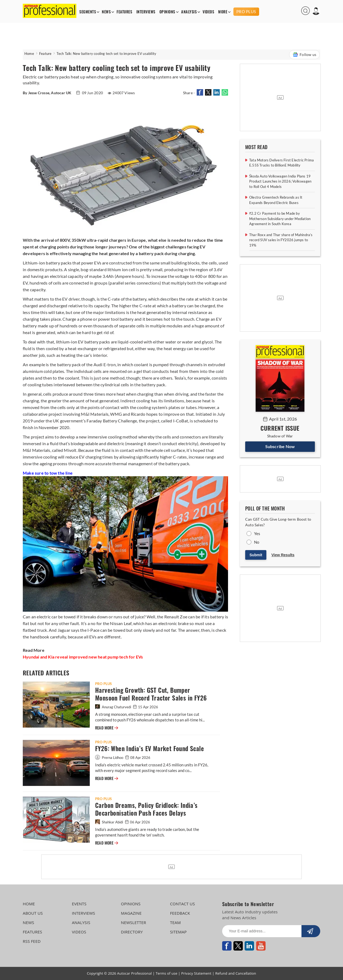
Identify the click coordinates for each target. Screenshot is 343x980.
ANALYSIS (189, 12)
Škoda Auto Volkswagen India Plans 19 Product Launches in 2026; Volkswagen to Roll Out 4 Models (280, 181)
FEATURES (124, 12)
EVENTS (79, 904)
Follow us (304, 55)
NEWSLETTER (133, 922)
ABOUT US (33, 913)
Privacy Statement (196, 973)
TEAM (175, 922)
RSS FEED (32, 941)
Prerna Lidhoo (110, 758)
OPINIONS (167, 12)
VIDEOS (208, 12)
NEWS (106, 12)
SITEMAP (178, 932)
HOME (29, 904)
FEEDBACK (180, 913)
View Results (283, 555)
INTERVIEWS (146, 12)
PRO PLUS (246, 12)
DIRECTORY (132, 932)
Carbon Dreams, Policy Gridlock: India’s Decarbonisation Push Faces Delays (146, 809)
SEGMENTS (88, 12)
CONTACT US (182, 904)
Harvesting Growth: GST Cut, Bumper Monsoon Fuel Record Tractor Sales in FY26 (151, 694)
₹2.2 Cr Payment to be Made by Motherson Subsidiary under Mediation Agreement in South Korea (280, 219)
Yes (257, 533)
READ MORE (107, 728)
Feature (45, 54)
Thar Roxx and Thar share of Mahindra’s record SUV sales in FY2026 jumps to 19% (281, 240)
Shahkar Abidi (109, 822)
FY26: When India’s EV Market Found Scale (150, 749)
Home (29, 54)
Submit (256, 555)
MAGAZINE (131, 913)
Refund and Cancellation (236, 973)
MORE (223, 12)
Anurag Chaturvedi (113, 707)
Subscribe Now (280, 446)
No (257, 542)
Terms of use (167, 973)
